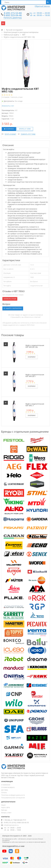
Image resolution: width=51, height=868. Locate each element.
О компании (6, 785)
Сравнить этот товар (28, 134)
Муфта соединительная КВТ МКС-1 (35, 405)
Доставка (5, 790)
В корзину (9, 129)
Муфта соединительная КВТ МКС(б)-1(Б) (35, 346)
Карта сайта (6, 807)
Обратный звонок (42, 6)
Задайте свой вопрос (13, 308)
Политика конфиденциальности (13, 795)
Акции (3, 805)
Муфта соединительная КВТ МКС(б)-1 (35, 375)
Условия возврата (8, 787)
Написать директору (13, 18)
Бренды (4, 810)
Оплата (4, 792)
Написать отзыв (17, 97)
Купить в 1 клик (25, 129)
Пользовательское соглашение (13, 798)
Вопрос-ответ (6, 813)
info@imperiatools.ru (11, 825)
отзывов (6, 97)
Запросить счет (8, 106)
